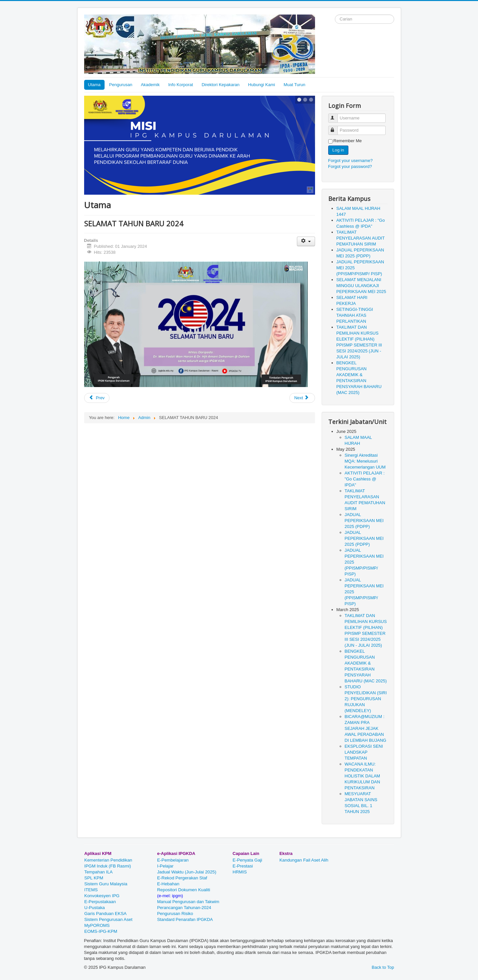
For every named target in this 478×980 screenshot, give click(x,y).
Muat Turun (295, 85)
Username (336, 115)
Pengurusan (121, 85)
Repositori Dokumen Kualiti (184, 890)
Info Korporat (181, 85)
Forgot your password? (350, 166)
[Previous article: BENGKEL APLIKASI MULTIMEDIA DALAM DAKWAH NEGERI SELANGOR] (97, 398)
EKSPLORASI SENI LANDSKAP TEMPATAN (364, 752)
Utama (94, 85)
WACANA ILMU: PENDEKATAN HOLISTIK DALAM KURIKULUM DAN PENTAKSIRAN (363, 776)
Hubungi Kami (262, 85)
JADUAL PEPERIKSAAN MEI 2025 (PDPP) (364, 521)
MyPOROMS (97, 925)
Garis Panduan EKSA (105, 914)
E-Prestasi (243, 866)
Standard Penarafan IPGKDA (185, 919)
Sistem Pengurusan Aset (109, 919)
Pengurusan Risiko (176, 914)
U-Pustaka (95, 908)
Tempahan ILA (99, 872)
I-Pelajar (165, 866)
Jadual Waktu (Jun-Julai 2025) (187, 872)
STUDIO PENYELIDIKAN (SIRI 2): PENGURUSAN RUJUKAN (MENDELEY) (366, 699)
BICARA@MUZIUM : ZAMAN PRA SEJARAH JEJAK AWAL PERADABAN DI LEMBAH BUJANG (366, 728)
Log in (338, 150)
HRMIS (240, 872)
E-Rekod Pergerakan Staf (182, 878)
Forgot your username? (351, 161)
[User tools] (306, 241)
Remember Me (348, 141)
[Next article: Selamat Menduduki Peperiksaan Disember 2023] (302, 398)
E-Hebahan (168, 884)
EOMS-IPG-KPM (101, 931)
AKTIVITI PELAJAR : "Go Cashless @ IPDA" (365, 479)
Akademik (150, 85)
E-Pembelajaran (173, 860)
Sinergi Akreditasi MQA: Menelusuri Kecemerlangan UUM (365, 461)
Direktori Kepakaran (221, 85)
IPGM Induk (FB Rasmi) (108, 866)
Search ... (335, 15)
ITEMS (91, 890)
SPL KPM (94, 878)
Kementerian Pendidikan (108, 860)
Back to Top (383, 967)
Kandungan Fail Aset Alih (304, 860)
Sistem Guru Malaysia (106, 884)
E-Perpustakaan (100, 902)
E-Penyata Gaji (247, 860)
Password (336, 128)
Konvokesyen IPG (102, 896)
